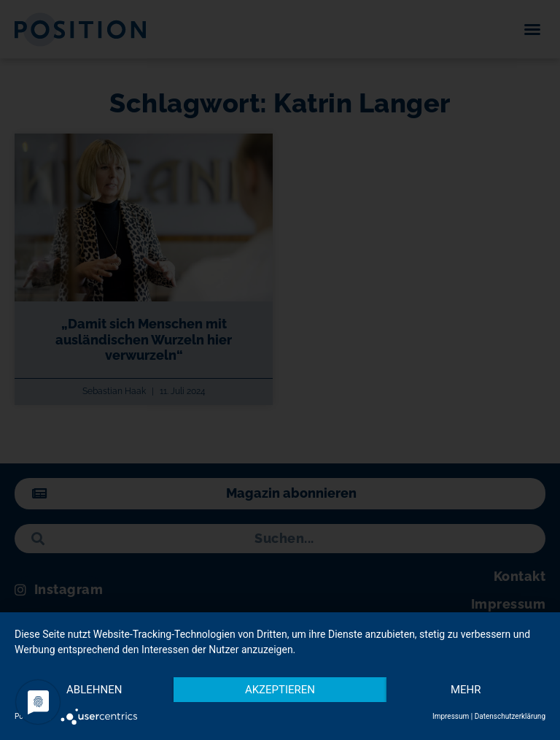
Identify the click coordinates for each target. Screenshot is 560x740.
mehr (466, 690)
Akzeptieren (280, 690)
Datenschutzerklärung (510, 716)
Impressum (451, 716)
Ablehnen (94, 690)
